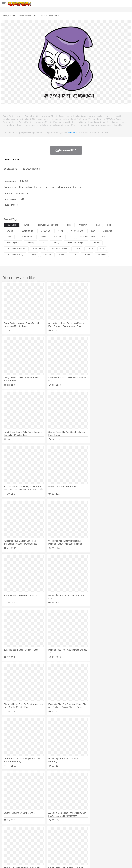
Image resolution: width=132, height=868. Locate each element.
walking (80, 840)
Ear (68, 840)
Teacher (24, 844)
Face (124, 840)
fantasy (31, 243)
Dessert (30, 849)
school (43, 237)
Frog (91, 835)
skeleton (47, 255)
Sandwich (67, 849)
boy (104, 840)
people (87, 255)
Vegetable (85, 849)
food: (6, 849)
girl (102, 249)
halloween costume (16, 249)
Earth (52, 831)
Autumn (22, 831)
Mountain (111, 831)
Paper (117, 844)
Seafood (76, 849)
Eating (116, 849)
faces (69, 225)
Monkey (121, 835)
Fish (85, 835)
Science (110, 844)
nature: (7, 831)
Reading (49, 844)
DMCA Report (13, 159)
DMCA (44, 862)
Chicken (45, 835)
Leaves (30, 831)
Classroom (40, 844)
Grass (79, 831)
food (33, 255)
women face (77, 231)
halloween (12, 225)
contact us (73, 133)
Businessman (52, 840)
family (56, 243)
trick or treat (25, 237)
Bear (19, 835)
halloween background (47, 225)
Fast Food (45, 849)
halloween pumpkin (76, 243)
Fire (58, 831)
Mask (15, 840)
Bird (25, 835)
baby (93, 231)
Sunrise (103, 831)
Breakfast (15, 849)
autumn (57, 237)
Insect (108, 835)
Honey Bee (99, 835)
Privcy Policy (24, 862)
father (110, 840)
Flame (64, 831)
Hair (94, 840)
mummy (102, 255)
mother (41, 840)
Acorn (15, 831)
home (88, 840)
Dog (58, 835)
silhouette (45, 231)
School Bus (76, 844)
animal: (7, 835)
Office (124, 844)
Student (16, 844)
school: (7, 844)
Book (31, 844)
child (62, 255)
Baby (21, 840)
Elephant (78, 835)
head (97, 225)
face (9, 237)
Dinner (102, 849)
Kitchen (94, 849)
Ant (14, 835)
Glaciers (72, 831)
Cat (39, 835)
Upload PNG (55, 862)
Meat (59, 849)
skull (74, 255)
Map (85, 844)
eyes (27, 225)
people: (7, 840)
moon (90, 249)
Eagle (70, 835)
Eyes (73, 840)
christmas (108, 231)
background (27, 231)
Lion (114, 835)
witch (60, 231)
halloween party (87, 237)
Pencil (57, 844)
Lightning (87, 831)
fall (109, 225)
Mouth (117, 840)
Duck (63, 835)
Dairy (22, 849)
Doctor (62, 840)
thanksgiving (13, 243)
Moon (95, 831)
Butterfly (32, 835)
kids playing (39, 249)
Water (120, 831)
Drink (37, 849)
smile (77, 249)
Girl (99, 840)
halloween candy (15, 255)
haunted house (60, 249)
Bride (27, 840)
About (6, 862)
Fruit (53, 849)
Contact (35, 862)
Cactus (38, 831)
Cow (52, 835)
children (83, 225)
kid (104, 237)
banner (96, 243)
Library (102, 844)
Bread (123, 849)
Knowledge (93, 844)
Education (66, 844)
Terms (14, 862)
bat (43, 243)
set (70, 237)
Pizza (109, 849)
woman (10, 231)
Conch (45, 831)
